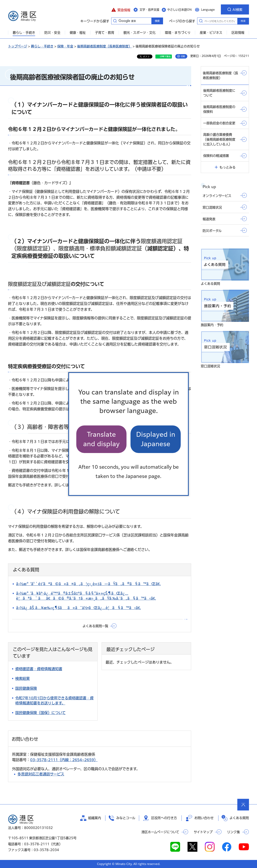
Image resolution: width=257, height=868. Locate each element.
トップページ (18, 46)
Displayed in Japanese (156, 439)
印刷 (183, 56)
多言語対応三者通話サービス (41, 774)
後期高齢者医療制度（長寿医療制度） (104, 46)
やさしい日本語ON (179, 10)
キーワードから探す (115, 21)
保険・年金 (65, 46)
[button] (121, 9)
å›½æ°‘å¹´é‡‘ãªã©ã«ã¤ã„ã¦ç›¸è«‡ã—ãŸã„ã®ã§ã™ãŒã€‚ (88, 584)
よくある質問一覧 (95, 626)
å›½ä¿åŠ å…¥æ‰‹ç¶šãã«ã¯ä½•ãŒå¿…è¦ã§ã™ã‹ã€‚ (79, 608)
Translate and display (101, 439)
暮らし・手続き (42, 46)
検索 (243, 21)
